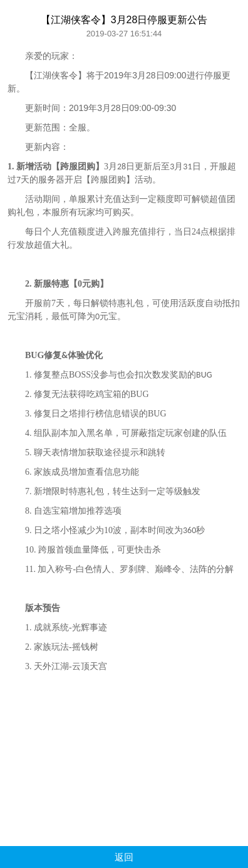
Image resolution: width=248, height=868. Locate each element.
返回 (124, 857)
